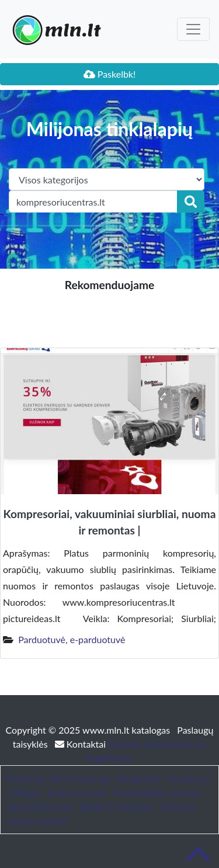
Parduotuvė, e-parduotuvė (72, 639)
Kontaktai (81, 744)
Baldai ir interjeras (116, 806)
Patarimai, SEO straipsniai (58, 778)
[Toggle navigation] (193, 29)
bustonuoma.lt (77, 792)
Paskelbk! (110, 74)
